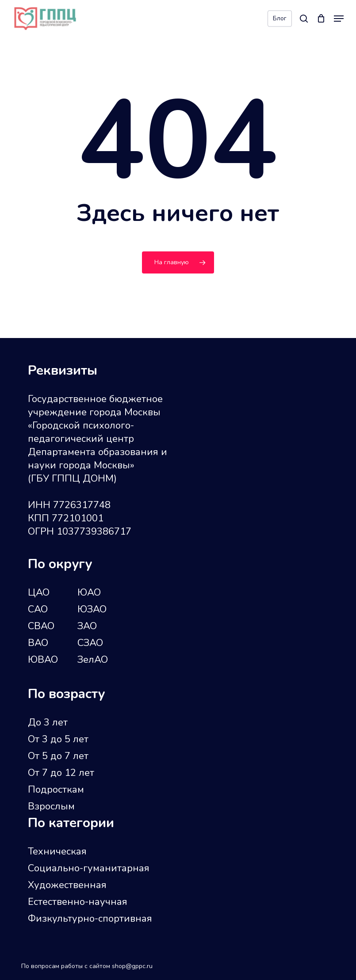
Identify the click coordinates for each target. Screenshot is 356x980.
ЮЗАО (92, 609)
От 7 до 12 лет (61, 773)
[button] (339, 19)
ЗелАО (93, 660)
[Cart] (321, 19)
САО (38, 609)
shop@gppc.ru (132, 966)
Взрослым (51, 806)
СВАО (41, 626)
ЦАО (39, 593)
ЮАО (89, 593)
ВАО (38, 643)
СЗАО (90, 643)
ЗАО (87, 626)
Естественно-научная (78, 902)
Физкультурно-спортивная (90, 919)
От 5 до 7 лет (58, 756)
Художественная (67, 885)
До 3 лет (48, 722)
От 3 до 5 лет (58, 739)
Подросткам (56, 790)
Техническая (57, 851)
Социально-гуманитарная (89, 868)
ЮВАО (43, 660)
